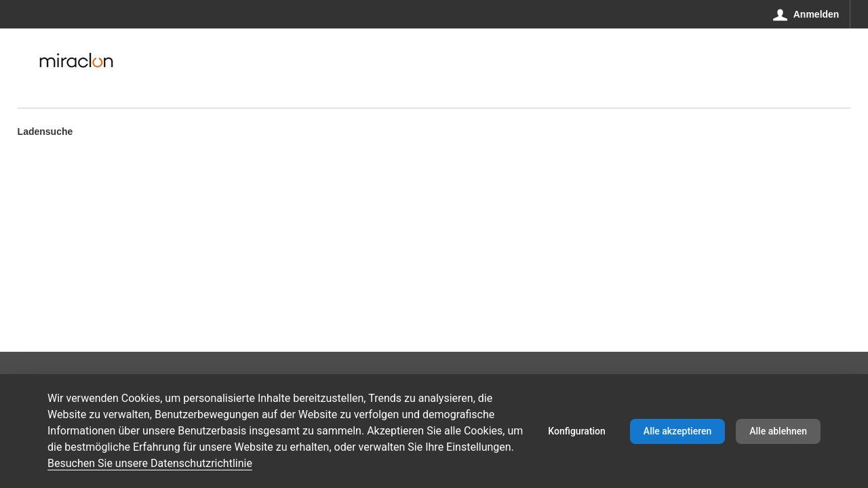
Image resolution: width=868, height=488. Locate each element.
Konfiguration (577, 431)
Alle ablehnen (778, 431)
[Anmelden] (806, 14)
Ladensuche (45, 133)
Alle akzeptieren (677, 431)
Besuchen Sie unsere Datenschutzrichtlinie (150, 463)
